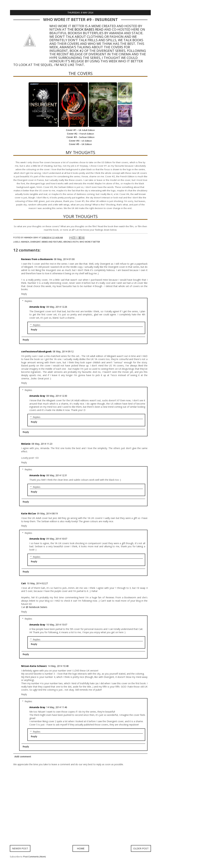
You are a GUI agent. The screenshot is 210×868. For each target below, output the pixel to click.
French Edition (87, 134)
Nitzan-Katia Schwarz (34, 666)
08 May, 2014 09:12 (63, 351)
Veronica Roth (71, 242)
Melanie (26, 444)
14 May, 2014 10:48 (58, 666)
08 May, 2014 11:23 (42, 444)
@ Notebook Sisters (37, 607)
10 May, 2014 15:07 (57, 625)
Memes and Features (52, 242)
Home (81, 848)
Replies (28, 301)
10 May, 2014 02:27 (37, 583)
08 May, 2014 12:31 (57, 475)
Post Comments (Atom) (34, 857)
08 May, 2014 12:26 (57, 307)
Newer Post (20, 848)
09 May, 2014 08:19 (47, 513)
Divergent (36, 242)
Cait (24, 583)
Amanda (25, 242)
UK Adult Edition (87, 130)
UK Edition (87, 144)
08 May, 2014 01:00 (64, 259)
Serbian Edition (87, 137)
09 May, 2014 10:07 (57, 539)
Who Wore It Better (90, 242)
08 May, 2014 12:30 (57, 396)
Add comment (23, 756)
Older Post (141, 848)
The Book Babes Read (85, 29)
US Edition (87, 141)
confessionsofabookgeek (36, 351)
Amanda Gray (37, 307)
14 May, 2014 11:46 (57, 707)
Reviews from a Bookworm (37, 259)
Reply (24, 294)
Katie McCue (29, 513)
